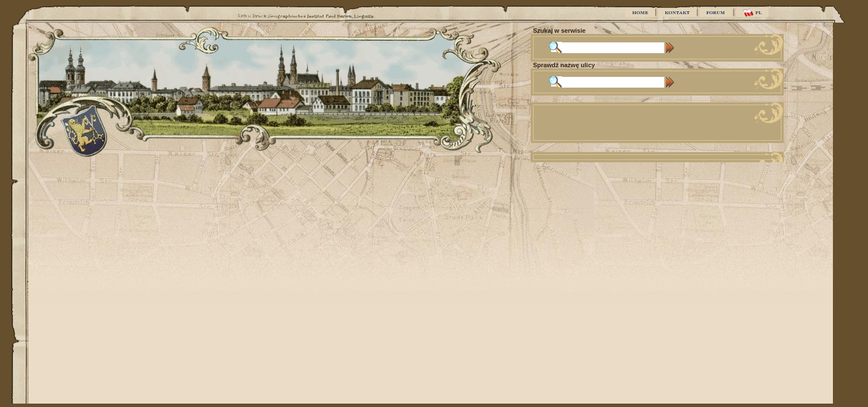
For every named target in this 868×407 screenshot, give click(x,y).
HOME (640, 12)
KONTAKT (677, 12)
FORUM (716, 12)
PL (752, 13)
